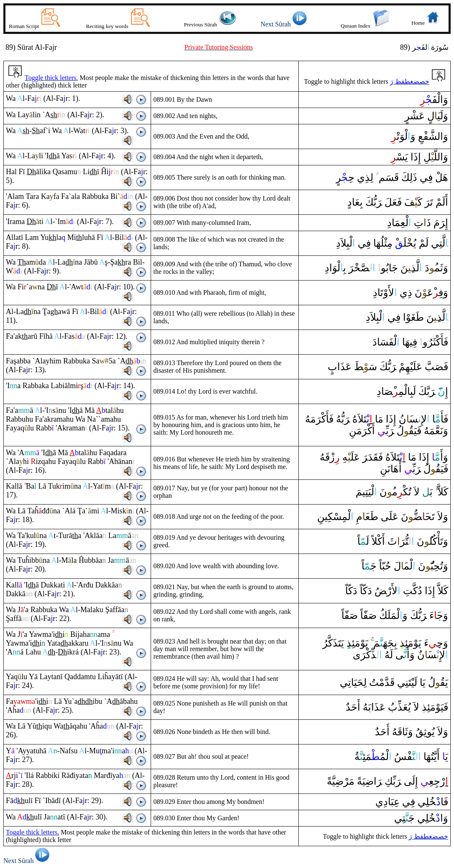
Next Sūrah (285, 24)
